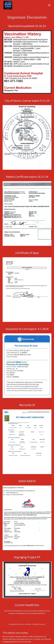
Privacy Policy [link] (27, 629)
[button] (49, 5)
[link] (8, 5)
